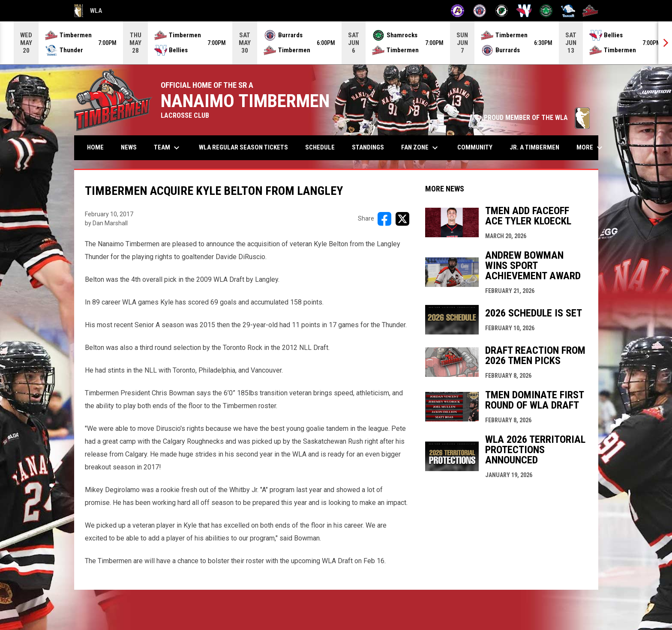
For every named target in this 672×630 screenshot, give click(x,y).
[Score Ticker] (336, 43)
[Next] (665, 43)
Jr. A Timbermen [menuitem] (538, 147)
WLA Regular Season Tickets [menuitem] (243, 147)
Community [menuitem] (475, 147)
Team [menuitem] (168, 148)
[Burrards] (480, 11)
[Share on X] (402, 219)
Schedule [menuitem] (320, 147)
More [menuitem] (591, 148)
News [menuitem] (129, 147)
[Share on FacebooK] (384, 219)
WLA (88, 11)
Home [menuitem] (95, 147)
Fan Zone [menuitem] (421, 148)
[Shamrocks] (546, 11)
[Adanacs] (457, 11)
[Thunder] (568, 11)
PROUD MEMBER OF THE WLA (537, 118)
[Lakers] (502, 11)
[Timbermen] (590, 11)
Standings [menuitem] (368, 147)
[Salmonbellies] (524, 11)
